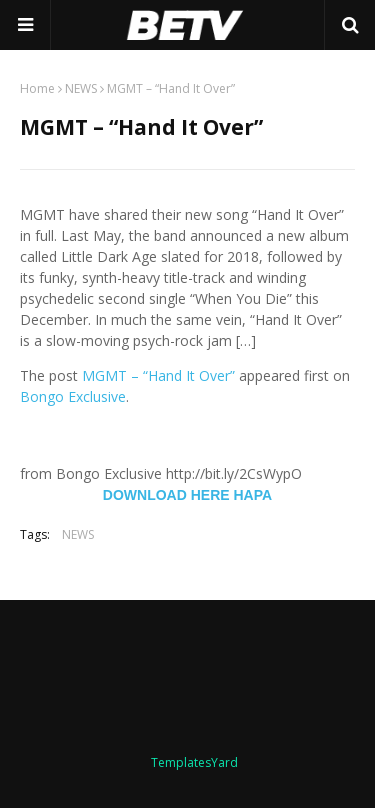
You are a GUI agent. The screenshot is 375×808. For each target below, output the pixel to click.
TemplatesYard (194, 762)
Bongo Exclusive (73, 396)
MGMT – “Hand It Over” (158, 375)
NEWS (81, 88)
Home (37, 88)
